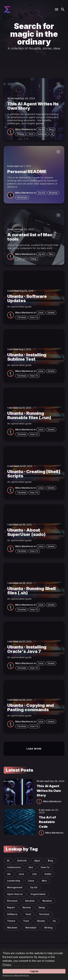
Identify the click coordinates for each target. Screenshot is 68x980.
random (30, 901)
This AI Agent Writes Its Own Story (49, 791)
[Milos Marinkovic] (11, 132)
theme (11, 921)
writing (21, 134)
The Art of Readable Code (47, 822)
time (26, 921)
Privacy (7, 965)
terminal (21, 317)
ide (9, 874)
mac (51, 254)
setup (33, 259)
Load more (34, 749)
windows (12, 928)
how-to (34, 317)
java (21, 874)
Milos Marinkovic (24, 129)
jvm (34, 874)
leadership (14, 881)
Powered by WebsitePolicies (16, 976)
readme (53, 193)
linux (41, 313)
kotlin (48, 874)
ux (54, 921)
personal (12, 901)
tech (31, 134)
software (42, 134)
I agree (34, 971)
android (22, 861)
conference (14, 867)
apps (37, 861)
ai (52, 134)
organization (38, 894)
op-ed (41, 129)
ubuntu (51, 313)
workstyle (22, 197)
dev (31, 867)
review (27, 907)
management (15, 887)
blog (51, 129)
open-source (15, 894)
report (11, 907)
